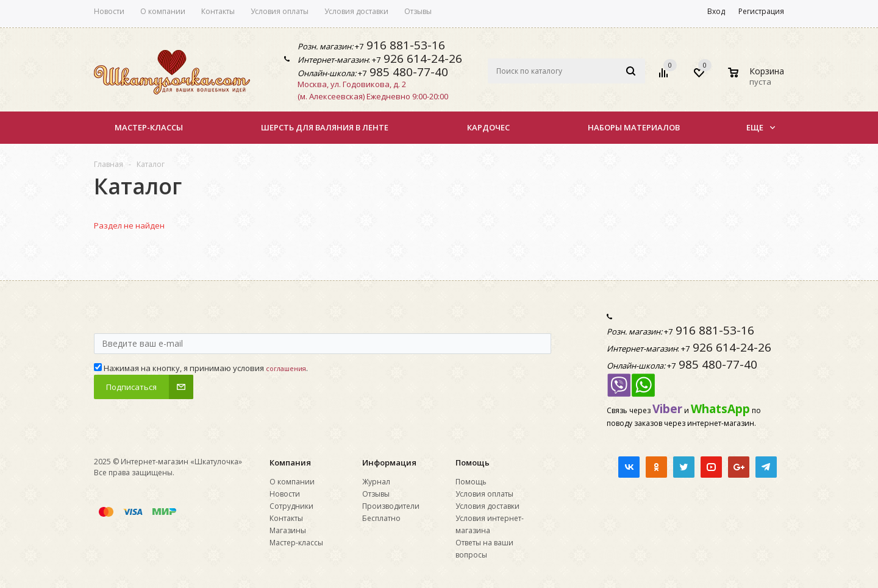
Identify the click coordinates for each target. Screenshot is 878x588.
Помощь (473, 462)
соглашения (286, 368)
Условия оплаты (484, 494)
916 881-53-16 (404, 45)
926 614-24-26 (421, 58)
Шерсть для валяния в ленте (325, 127)
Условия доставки (487, 506)
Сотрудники (291, 506)
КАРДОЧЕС (488, 127)
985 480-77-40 (407, 72)
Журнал (376, 482)
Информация (389, 462)
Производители (391, 506)
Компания (290, 462)
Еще (761, 127)
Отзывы (376, 494)
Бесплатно (381, 518)
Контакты (286, 518)
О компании (292, 482)
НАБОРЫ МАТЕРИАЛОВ (634, 127)
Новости (285, 494)
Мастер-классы (149, 127)
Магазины (288, 530)
